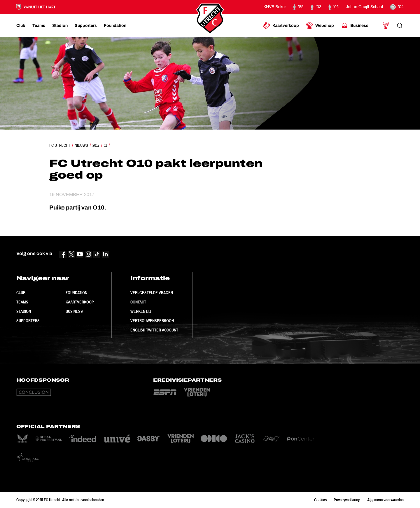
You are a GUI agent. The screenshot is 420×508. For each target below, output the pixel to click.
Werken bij (141, 311)
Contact (138, 302)
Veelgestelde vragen (152, 293)
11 (105, 145)
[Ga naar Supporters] (86, 26)
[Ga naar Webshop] (320, 26)
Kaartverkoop (80, 302)
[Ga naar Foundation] (115, 26)
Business (74, 311)
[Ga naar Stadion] (60, 26)
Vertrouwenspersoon (152, 321)
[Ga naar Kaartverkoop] (281, 26)
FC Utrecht (60, 145)
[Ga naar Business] (355, 26)
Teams (22, 302)
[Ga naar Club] (21, 26)
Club (21, 293)
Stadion (24, 311)
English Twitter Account (154, 330)
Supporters (28, 321)
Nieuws (81, 145)
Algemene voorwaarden (385, 500)
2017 (96, 145)
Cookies (320, 500)
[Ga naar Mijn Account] (386, 26)
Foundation (76, 293)
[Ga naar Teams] (39, 26)
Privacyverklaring (347, 500)
